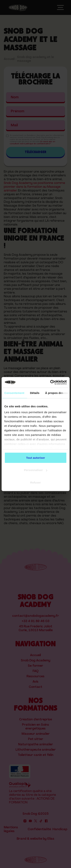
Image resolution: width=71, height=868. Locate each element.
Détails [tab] (35, 393)
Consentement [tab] (14, 393)
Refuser (36, 482)
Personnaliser (36, 470)
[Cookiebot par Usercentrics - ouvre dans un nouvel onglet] (51, 382)
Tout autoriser (36, 458)
